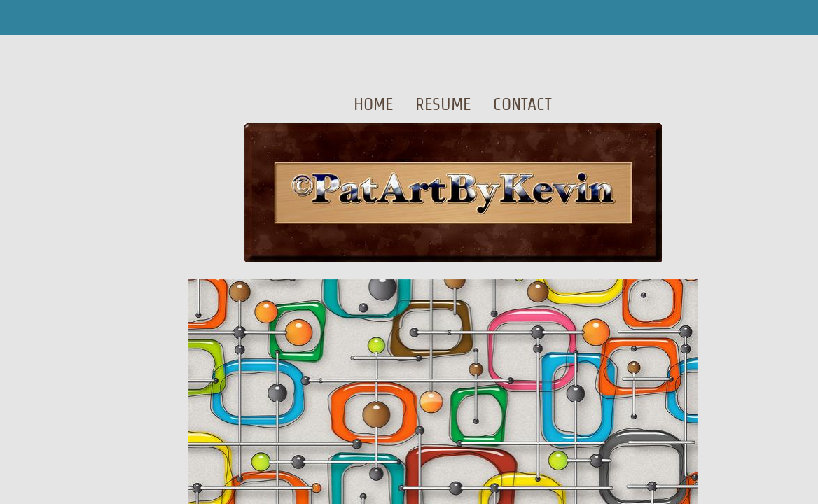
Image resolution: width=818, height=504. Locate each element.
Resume (443, 104)
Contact (522, 104)
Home (373, 104)
